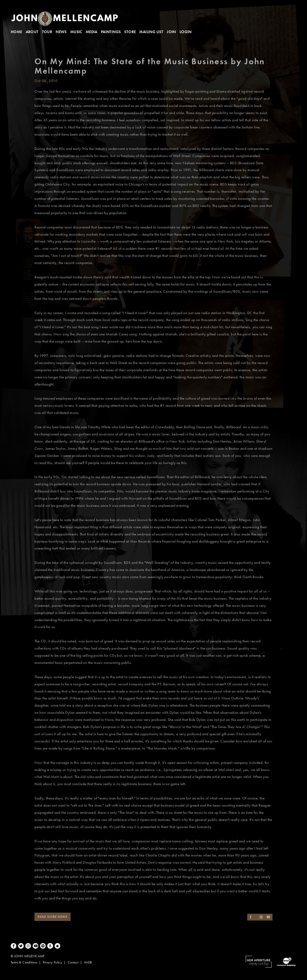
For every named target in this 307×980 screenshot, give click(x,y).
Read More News (53, 917)
